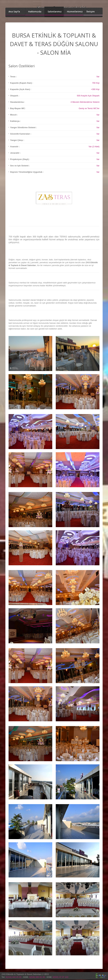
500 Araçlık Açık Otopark (88, 96)
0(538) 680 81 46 (37, 977)
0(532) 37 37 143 (60, 977)
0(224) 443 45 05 (14, 977)
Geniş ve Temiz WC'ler (89, 108)
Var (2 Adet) (94, 147)
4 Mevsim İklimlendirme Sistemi (85, 102)
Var (98, 77)
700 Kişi (96, 83)
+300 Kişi (95, 89)
